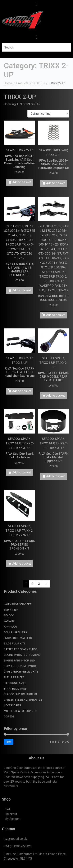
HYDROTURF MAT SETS (18, 638)
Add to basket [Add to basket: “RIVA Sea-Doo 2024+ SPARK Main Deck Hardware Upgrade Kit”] (55, 183)
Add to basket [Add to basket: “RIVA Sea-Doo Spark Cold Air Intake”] (22, 472)
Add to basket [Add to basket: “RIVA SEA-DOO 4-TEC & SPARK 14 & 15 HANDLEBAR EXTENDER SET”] (22, 290)
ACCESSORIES (12, 705)
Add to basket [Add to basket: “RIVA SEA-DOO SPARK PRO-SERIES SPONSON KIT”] (22, 564)
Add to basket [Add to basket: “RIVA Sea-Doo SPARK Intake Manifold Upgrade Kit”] (55, 476)
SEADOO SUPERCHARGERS (20, 694)
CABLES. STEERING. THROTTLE (23, 700)
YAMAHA (9, 621)
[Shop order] (48, 114)
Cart (7, 809)
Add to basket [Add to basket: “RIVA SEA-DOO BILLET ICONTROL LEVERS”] (55, 315)
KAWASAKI (10, 627)
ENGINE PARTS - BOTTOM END (22, 655)
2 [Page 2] (32, 584)
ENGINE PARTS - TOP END (19, 661)
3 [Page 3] (39, 584)
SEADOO (9, 615)
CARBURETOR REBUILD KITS (21, 672)
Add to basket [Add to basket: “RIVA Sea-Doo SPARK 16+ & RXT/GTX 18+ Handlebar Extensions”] (22, 391)
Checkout (11, 814)
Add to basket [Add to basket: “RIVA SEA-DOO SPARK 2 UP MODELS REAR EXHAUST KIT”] (55, 396)
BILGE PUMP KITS (15, 644)
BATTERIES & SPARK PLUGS (21, 649)
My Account (12, 819)
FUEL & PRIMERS (14, 677)
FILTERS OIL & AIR (15, 683)
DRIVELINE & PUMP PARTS (20, 666)
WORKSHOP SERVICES (18, 604)
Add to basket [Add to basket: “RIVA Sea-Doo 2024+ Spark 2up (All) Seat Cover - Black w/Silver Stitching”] (22, 182)
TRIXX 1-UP (11, 610)
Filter (9, 742)
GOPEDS (9, 716)
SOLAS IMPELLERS (15, 632)
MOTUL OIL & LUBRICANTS (20, 711)
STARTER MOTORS (15, 689)
